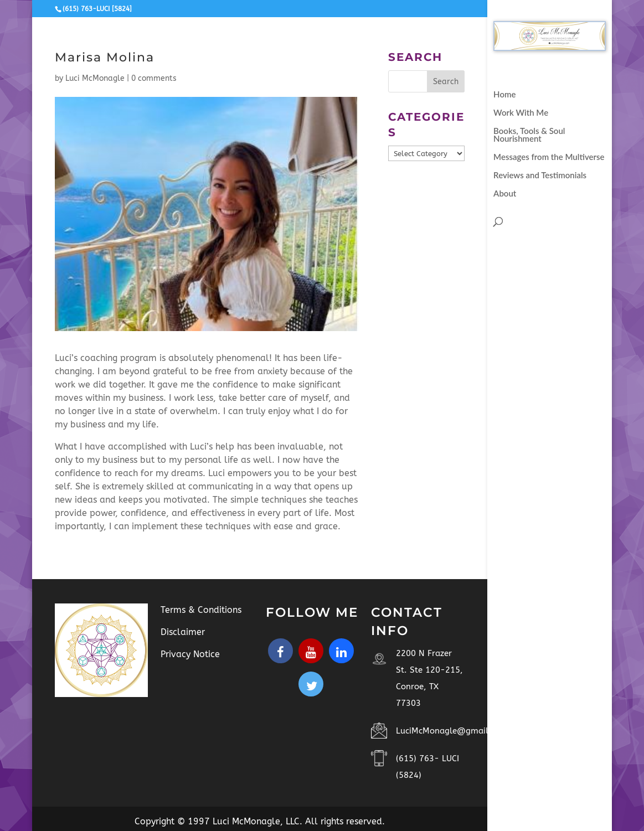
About (505, 194)
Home (504, 95)
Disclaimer (183, 632)
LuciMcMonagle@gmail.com (452, 731)
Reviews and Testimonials (540, 176)
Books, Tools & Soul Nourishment (529, 135)
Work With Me (521, 113)
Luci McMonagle (95, 78)
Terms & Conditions (201, 610)
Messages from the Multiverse (549, 157)
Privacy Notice (190, 654)
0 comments (154, 78)
